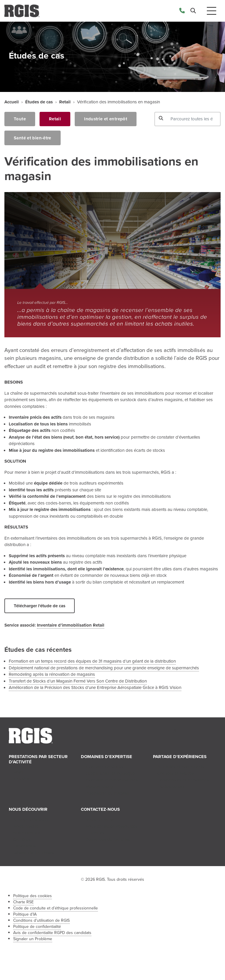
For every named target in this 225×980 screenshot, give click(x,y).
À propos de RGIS (31, 820)
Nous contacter (100, 820)
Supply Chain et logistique (110, 773)
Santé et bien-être (33, 138)
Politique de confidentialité (37, 927)
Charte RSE (23, 902)
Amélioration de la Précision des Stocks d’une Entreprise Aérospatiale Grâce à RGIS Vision (95, 687)
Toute (20, 119)
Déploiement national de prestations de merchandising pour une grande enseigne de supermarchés (104, 668)
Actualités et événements (181, 767)
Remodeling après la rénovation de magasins (52, 674)
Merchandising (99, 786)
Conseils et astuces (175, 773)
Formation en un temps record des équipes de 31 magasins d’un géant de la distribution (92, 661)
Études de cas (39, 102)
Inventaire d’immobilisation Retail (71, 625)
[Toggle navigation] (212, 11)
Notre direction (27, 833)
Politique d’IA (25, 914)
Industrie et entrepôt (106, 119)
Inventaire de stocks (104, 767)
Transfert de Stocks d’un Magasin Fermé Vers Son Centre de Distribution (78, 681)
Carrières (22, 839)
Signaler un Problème (33, 939)
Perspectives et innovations (183, 780)
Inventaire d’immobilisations (111, 780)
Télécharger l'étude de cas (40, 606)
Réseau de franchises (33, 853)
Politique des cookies (33, 896)
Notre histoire (26, 826)
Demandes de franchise (108, 839)
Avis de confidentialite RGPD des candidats (52, 933)
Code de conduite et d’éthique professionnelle (56, 908)
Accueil (12, 102)
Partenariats (24, 846)
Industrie (21, 779)
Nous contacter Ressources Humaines (111, 830)
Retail (65, 102)
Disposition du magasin (108, 793)
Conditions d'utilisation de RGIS (41, 920)
